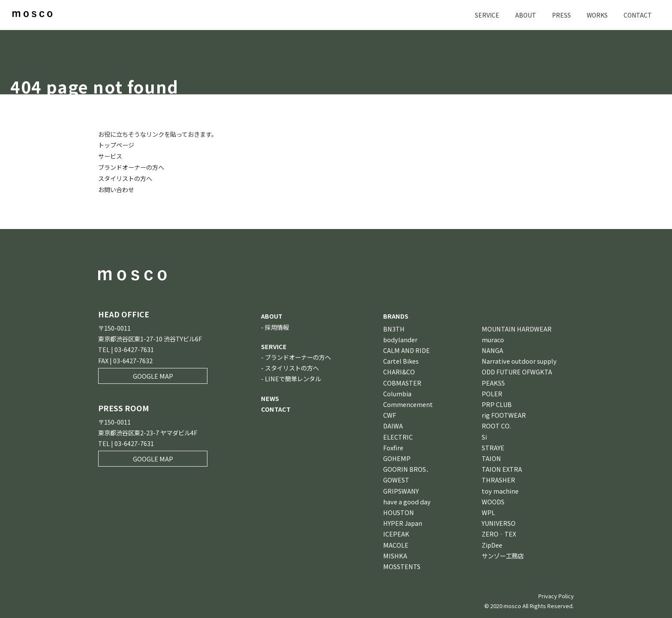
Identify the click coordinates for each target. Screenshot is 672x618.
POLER (492, 392)
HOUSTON (399, 511)
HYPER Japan (403, 522)
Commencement (408, 403)
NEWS (270, 396)
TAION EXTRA (502, 468)
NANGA (492, 349)
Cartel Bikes (401, 360)
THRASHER (498, 478)
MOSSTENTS (402, 565)
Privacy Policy (556, 595)
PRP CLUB (497, 403)
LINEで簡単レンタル (293, 377)
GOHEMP (397, 457)
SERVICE (484, 15)
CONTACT (637, 15)
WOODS (493, 500)
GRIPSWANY (401, 489)
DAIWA (393, 424)
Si (484, 435)
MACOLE (396, 543)
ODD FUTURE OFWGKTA (517, 370)
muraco (493, 338)
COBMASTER (402, 381)
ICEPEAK (396, 532)
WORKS (596, 15)
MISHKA (395, 554)
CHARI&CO (399, 370)
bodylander (400, 338)
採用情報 (277, 325)
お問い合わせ (116, 188)
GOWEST (396, 478)
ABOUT (523, 15)
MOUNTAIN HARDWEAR (517, 327)
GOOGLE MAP (153, 375)
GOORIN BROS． (408, 468)
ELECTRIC (398, 435)
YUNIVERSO (499, 522)
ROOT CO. (496, 424)
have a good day (407, 500)
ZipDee (492, 543)
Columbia (397, 392)
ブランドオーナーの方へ (131, 167)
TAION (491, 457)
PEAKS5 (493, 381)
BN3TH (394, 327)
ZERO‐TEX (499, 532)
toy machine (500, 489)
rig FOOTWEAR (504, 414)
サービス (110, 155)
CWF (390, 414)
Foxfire (393, 446)
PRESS (559, 15)
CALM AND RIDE (406, 349)
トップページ (116, 145)
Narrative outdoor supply (519, 360)
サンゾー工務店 (503, 554)
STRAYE (493, 446)
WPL (488, 511)
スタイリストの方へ (125, 177)
